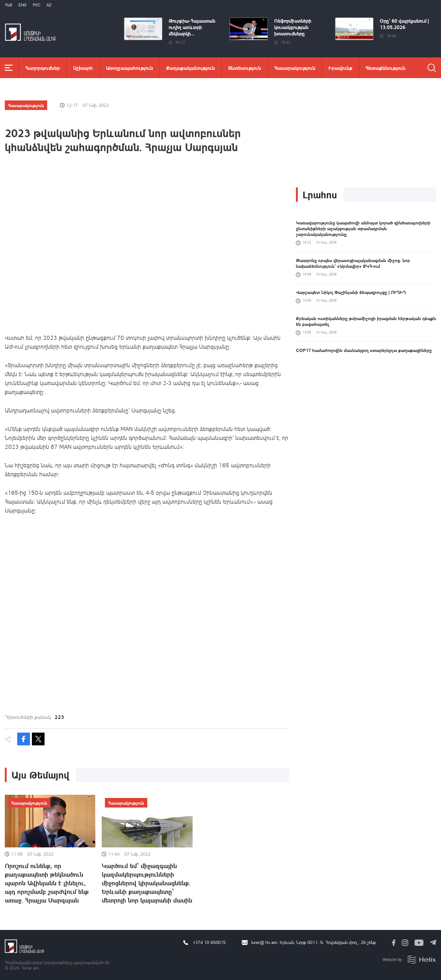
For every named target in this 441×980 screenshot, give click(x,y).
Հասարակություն (295, 68)
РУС (37, 5)
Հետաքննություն (385, 68)
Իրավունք (340, 68)
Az (49, 5)
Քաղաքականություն (191, 68)
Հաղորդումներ (43, 68)
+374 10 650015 (209, 942)
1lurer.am (30, 968)
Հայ (8, 5)
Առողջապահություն (129, 68)
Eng (22, 5)
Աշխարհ (83, 68)
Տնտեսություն (245, 68)
